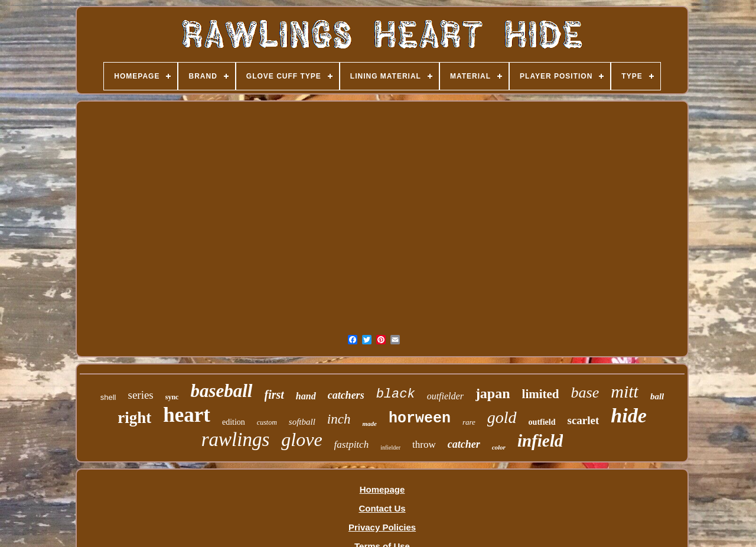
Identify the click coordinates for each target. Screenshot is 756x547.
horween (420, 419)
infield (540, 441)
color (499, 447)
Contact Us (382, 508)
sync (172, 397)
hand (306, 396)
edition (234, 422)
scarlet (584, 420)
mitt (625, 391)
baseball (221, 391)
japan (493, 393)
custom (267, 422)
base (585, 393)
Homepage (382, 489)
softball (302, 422)
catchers (346, 395)
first (274, 395)
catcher (464, 444)
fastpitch (352, 445)
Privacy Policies (382, 527)
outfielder (445, 396)
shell (108, 397)
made (369, 424)
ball (657, 396)
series (141, 395)
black (396, 394)
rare (469, 422)
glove (302, 439)
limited (541, 394)
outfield (542, 422)
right (134, 418)
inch (339, 419)
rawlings (236, 439)
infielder (390, 447)
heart (187, 415)
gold (502, 417)
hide (628, 416)
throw (424, 445)
